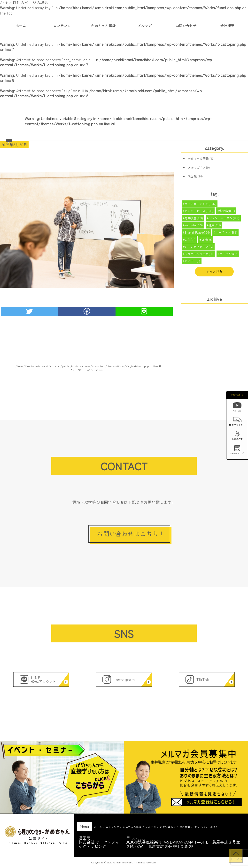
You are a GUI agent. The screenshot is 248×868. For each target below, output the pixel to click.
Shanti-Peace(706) (197, 234)
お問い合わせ (186, 26)
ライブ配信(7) (229, 257)
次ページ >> (95, 370)
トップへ (236, 859)
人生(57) (190, 242)
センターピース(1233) (199, 212)
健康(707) (215, 227)
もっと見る (214, 275)
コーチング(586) (227, 234)
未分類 (192, 176)
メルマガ (145, 26)
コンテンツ (62, 26)
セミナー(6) (192, 265)
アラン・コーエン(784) (224, 219)
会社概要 (185, 827)
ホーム (98, 827)
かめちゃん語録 (103, 26)
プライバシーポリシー (208, 827)
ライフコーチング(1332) (201, 204)
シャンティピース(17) (199, 250)
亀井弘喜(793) (194, 219)
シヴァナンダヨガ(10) (199, 257)
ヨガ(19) (207, 242)
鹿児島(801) (227, 212)
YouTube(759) (194, 227)
